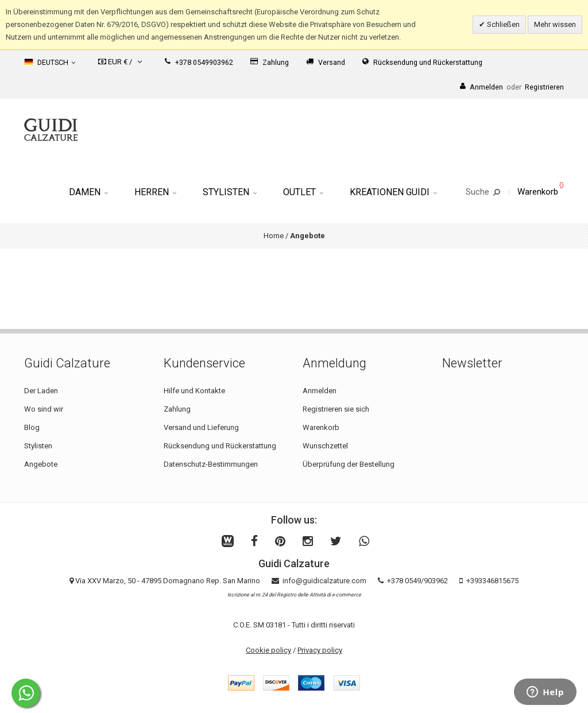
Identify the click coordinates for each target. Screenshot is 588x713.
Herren (155, 192)
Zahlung (270, 62)
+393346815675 (492, 581)
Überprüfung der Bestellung (349, 464)
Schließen (502, 24)
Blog (32, 427)
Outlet (303, 192)
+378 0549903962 (199, 62)
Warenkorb (321, 427)
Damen (88, 192)
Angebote (41, 464)
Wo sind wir (44, 409)
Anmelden (320, 391)
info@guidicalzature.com (324, 581)
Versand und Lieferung (201, 427)
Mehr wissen (555, 24)
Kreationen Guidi (393, 192)
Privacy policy (320, 650)
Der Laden (41, 391)
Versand (326, 62)
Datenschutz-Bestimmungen (211, 464)
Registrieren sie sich (336, 409)
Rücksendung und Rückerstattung (422, 62)
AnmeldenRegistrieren (512, 87)
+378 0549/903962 (417, 581)
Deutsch (50, 62)
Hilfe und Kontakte (194, 391)
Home (274, 236)
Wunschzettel (325, 446)
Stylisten (230, 192)
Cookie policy (268, 650)
